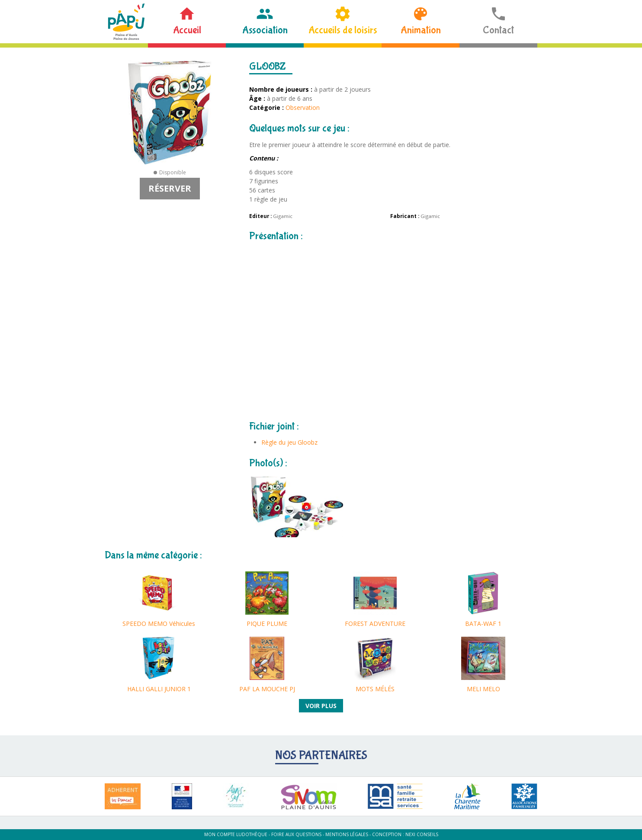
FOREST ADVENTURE (375, 624)
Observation (303, 107)
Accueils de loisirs (343, 30)
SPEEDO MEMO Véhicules (159, 624)
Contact (498, 30)
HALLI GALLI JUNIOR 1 (159, 689)
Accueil (187, 30)
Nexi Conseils (422, 834)
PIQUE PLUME (267, 624)
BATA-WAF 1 (483, 624)
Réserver (170, 188)
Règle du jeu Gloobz (289, 442)
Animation (421, 30)
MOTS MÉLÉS (375, 689)
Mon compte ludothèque (236, 834)
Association (265, 30)
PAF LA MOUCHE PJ (267, 689)
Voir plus (321, 706)
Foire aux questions (296, 834)
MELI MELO (483, 689)
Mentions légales (347, 834)
